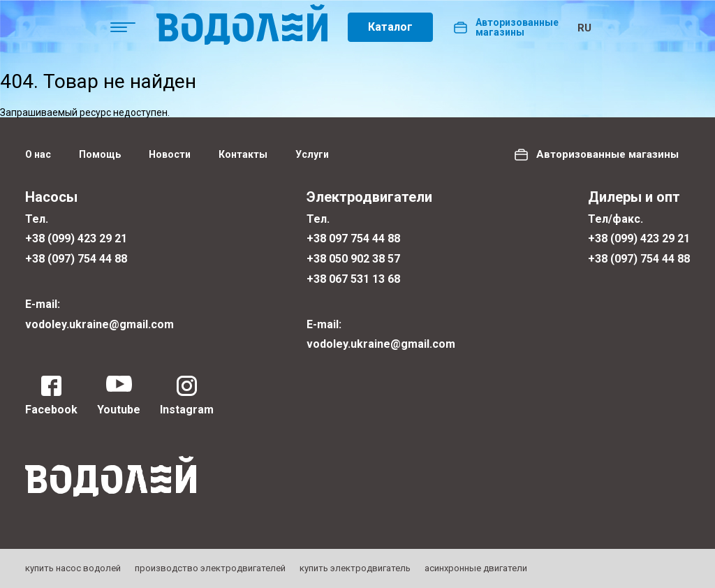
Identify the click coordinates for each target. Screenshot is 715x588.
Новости (170, 154)
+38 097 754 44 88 (353, 238)
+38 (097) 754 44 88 (76, 259)
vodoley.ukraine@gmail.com (99, 324)
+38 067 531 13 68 (353, 279)
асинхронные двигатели (476, 568)
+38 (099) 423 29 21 (76, 238)
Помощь (100, 154)
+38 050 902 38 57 (353, 259)
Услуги (312, 154)
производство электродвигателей (210, 568)
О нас (38, 154)
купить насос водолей (73, 568)
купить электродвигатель (355, 568)
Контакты (243, 154)
